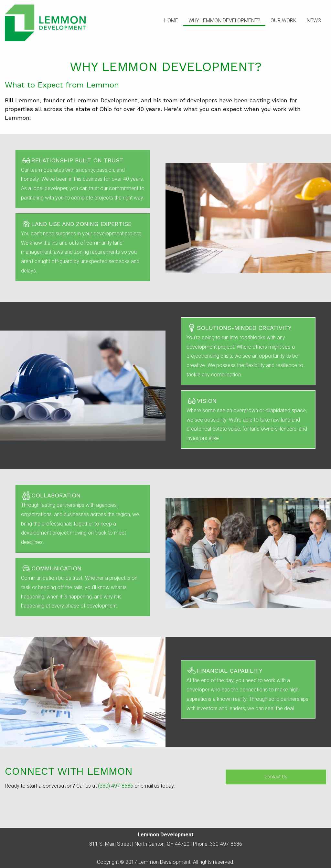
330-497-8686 (226, 844)
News (314, 20)
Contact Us (276, 777)
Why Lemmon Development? (224, 20)
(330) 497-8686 (116, 786)
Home (171, 20)
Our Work (283, 20)
